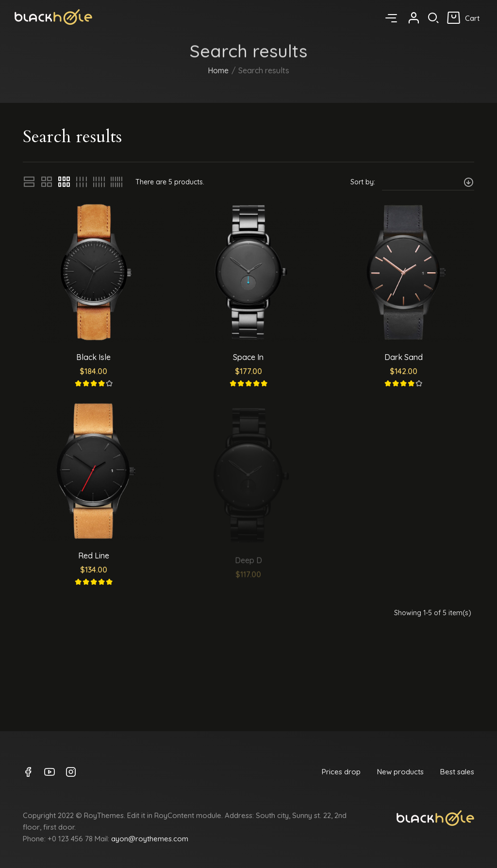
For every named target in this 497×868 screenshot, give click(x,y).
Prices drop (341, 772)
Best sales (457, 772)
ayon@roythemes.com (150, 839)
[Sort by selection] (428, 182)
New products (400, 772)
